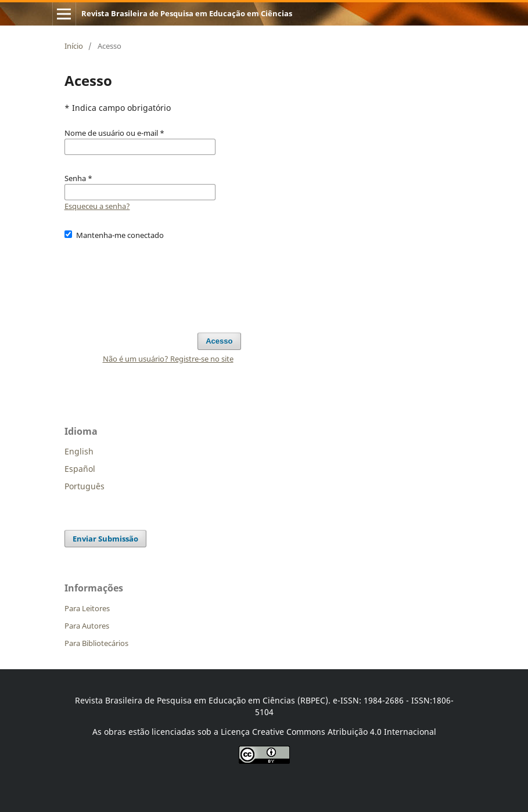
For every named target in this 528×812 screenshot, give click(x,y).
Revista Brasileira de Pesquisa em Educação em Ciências (187, 13)
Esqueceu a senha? (97, 206)
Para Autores (87, 626)
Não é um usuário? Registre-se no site (168, 359)
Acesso (219, 341)
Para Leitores (87, 608)
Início (74, 46)
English (79, 451)
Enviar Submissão (105, 539)
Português (85, 486)
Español (80, 469)
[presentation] (153, 281)
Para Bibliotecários (96, 643)
